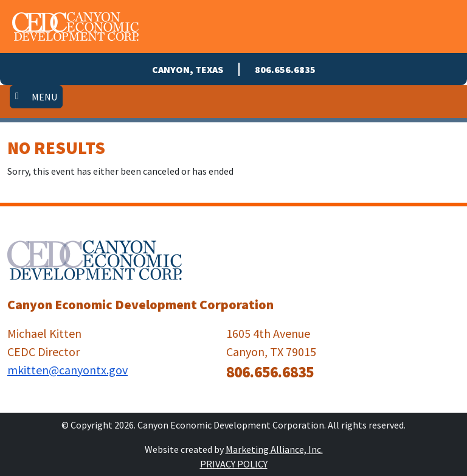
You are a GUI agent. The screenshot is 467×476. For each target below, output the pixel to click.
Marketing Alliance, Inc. (274, 449)
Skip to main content (0, 11)
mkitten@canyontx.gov (67, 370)
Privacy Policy (234, 464)
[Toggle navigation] (36, 97)
